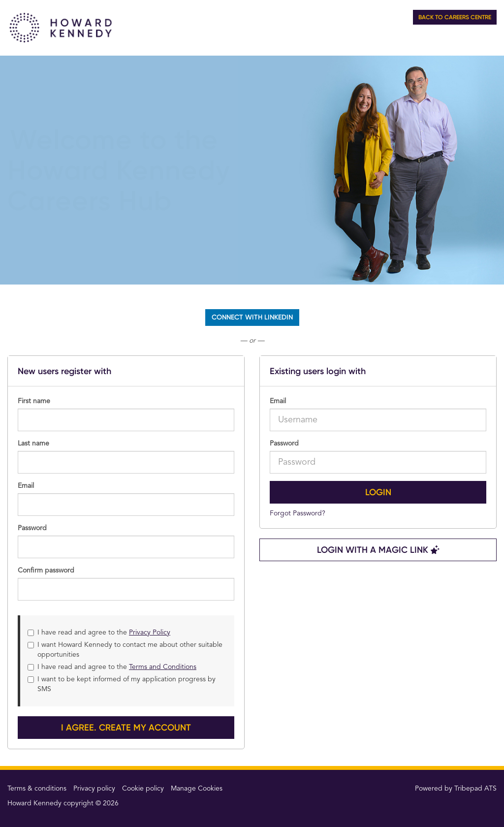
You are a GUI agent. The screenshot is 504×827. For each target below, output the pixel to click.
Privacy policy (94, 789)
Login (378, 492)
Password (284, 444)
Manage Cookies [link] (197, 789)
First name (34, 401)
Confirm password (46, 571)
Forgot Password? (298, 513)
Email (278, 401)
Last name (33, 444)
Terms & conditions (37, 789)
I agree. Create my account (126, 728)
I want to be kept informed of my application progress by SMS (122, 684)
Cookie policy (143, 789)
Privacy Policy (150, 633)
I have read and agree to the (99, 633)
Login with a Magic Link (378, 550)
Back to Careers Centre (455, 17)
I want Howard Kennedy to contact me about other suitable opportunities (125, 650)
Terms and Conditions (163, 667)
